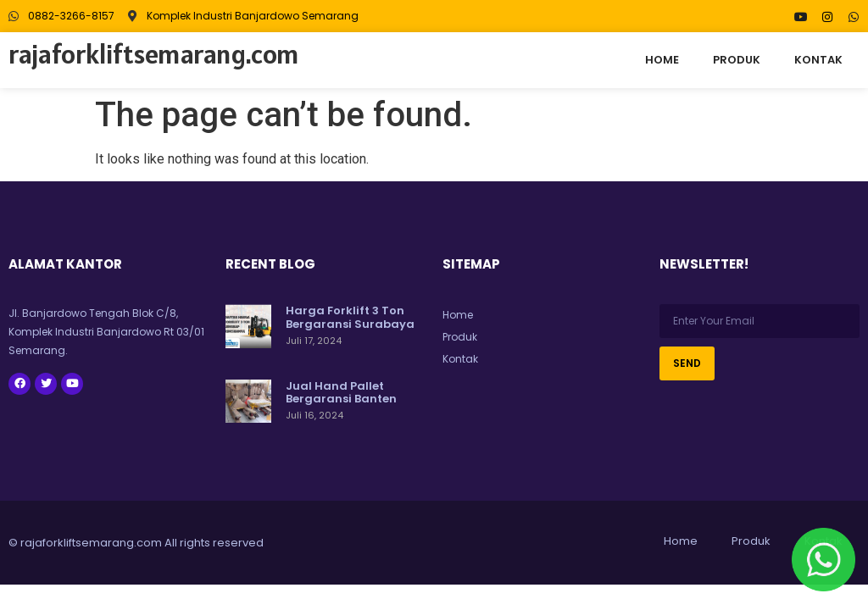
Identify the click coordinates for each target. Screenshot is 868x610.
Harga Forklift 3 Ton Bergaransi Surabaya (350, 317)
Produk (737, 60)
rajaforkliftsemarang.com (154, 54)
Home (662, 60)
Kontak (818, 60)
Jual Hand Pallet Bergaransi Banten (341, 393)
